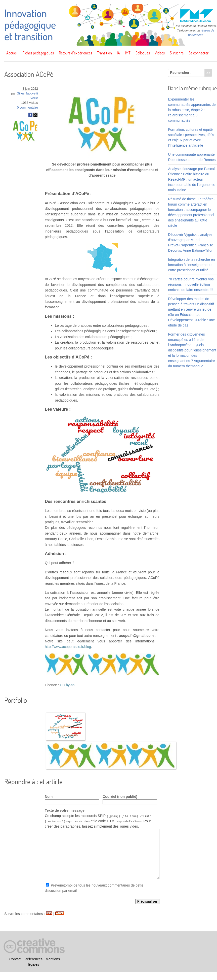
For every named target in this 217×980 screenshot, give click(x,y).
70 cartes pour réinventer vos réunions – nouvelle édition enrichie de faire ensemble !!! (191, 284)
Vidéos (160, 53)
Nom (49, 797)
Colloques (143, 53)
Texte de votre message (65, 810)
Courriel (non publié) (120, 797)
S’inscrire (177, 53)
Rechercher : (181, 73)
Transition (104, 53)
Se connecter (199, 53)
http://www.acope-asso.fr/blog (68, 647)
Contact (15, 959)
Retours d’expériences (75, 53)
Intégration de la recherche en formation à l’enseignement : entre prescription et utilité (191, 265)
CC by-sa (67, 685)
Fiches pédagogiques (38, 53)
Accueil (12, 53)
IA (118, 53)
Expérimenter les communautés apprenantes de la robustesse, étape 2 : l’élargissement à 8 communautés (192, 110)
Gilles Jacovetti (27, 93)
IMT (128, 53)
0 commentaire (28, 108)
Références (34, 959)
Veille (34, 98)
